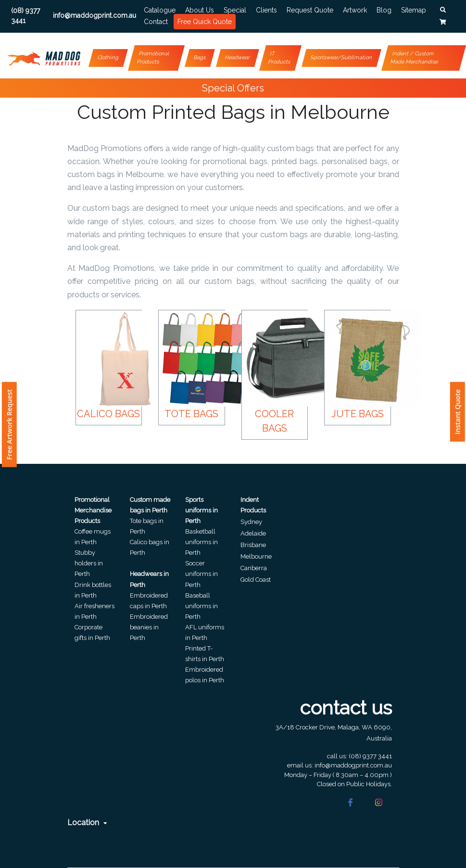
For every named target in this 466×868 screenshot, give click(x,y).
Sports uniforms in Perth (202, 510)
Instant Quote (458, 412)
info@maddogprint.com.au (353, 765)
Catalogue (160, 10)
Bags (200, 57)
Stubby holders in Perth (89, 563)
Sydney (251, 522)
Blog (384, 10)
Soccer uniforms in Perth (202, 574)
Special (235, 10)
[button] (443, 10)
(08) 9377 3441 (370, 756)
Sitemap (414, 10)
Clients (266, 10)
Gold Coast (256, 580)
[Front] (44, 56)
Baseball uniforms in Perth (202, 606)
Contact (156, 22)
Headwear (237, 57)
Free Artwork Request (9, 425)
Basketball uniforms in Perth (202, 542)
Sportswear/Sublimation (341, 57)
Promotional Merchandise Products (93, 510)
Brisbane (253, 545)
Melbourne (256, 556)
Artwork (355, 10)
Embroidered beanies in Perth (149, 627)
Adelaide (253, 533)
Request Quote (310, 10)
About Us (200, 10)
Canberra (254, 568)
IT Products (279, 58)
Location (87, 823)
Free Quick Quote (205, 22)
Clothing (108, 57)
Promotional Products (153, 58)
